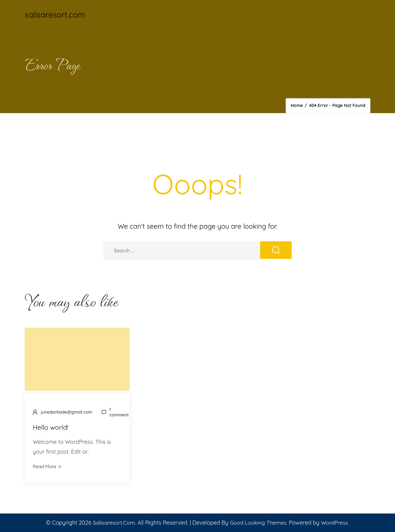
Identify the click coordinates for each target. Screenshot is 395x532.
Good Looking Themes (258, 523)
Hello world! (51, 427)
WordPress (336, 523)
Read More (47, 467)
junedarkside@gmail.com (67, 412)
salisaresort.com (55, 14)
